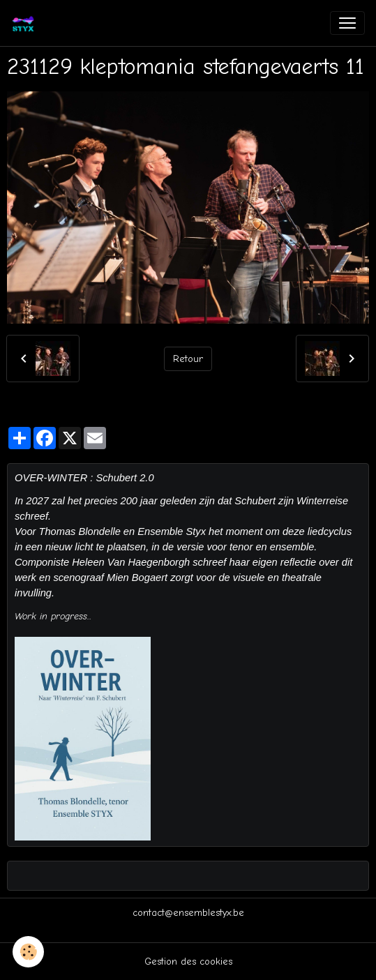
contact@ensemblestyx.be (188, 913)
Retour (188, 359)
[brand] (26, 23)
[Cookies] (28, 952)
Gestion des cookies (188, 962)
